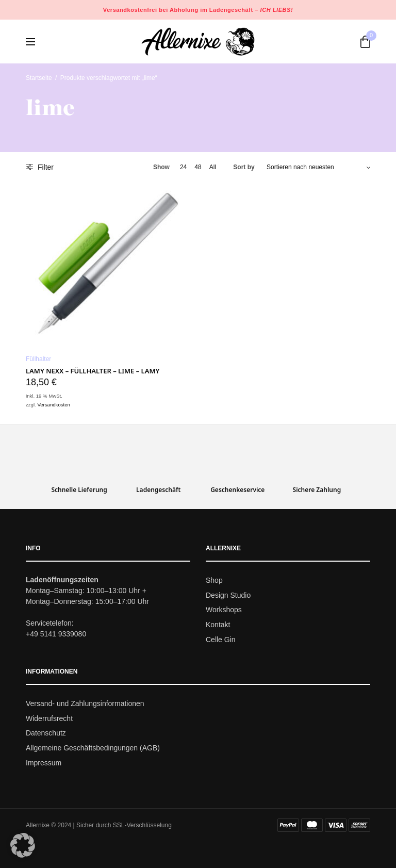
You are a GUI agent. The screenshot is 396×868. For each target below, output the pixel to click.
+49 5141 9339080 (56, 634)
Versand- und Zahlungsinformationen (85, 703)
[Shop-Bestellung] (318, 167)
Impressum (44, 763)
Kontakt (218, 625)
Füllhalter (38, 359)
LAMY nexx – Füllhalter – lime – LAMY (93, 371)
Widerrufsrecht (49, 718)
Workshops (224, 610)
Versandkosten (53, 405)
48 (198, 167)
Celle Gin (221, 640)
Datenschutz (46, 733)
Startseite (39, 78)
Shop (214, 580)
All (213, 167)
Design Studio (228, 595)
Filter (40, 167)
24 (183, 167)
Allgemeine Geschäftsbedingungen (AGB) (93, 748)
